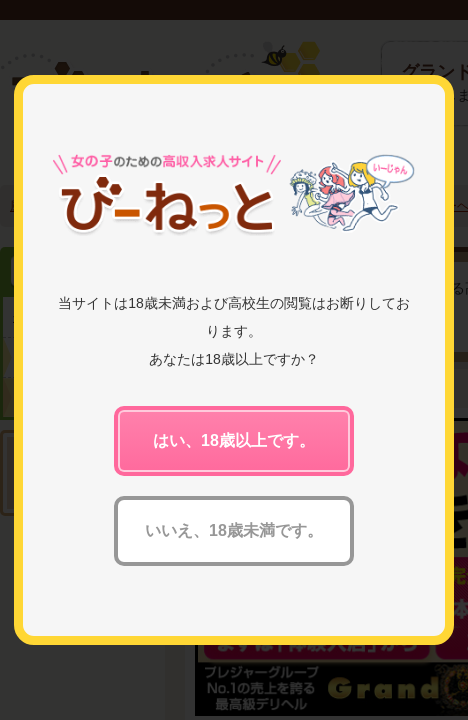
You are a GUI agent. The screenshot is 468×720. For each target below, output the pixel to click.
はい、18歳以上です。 (234, 440)
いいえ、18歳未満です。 (234, 530)
